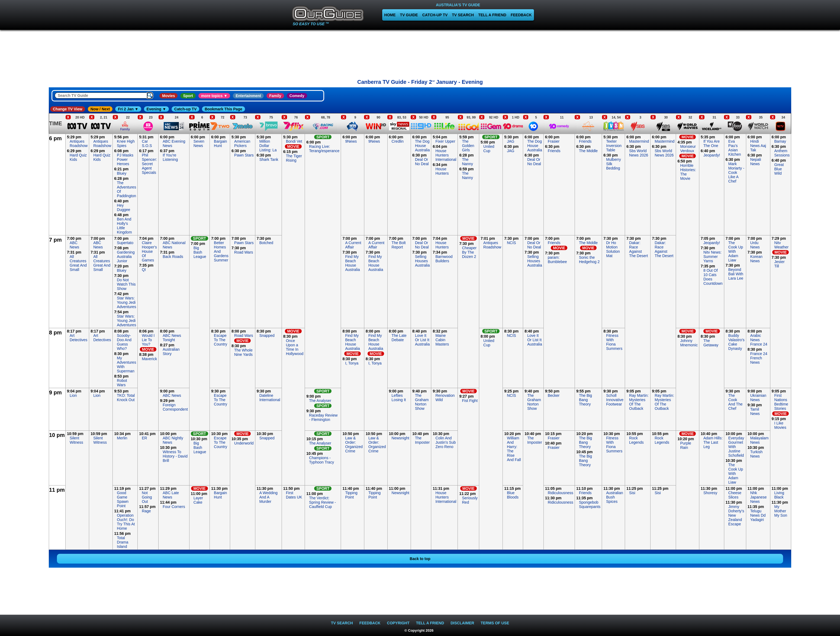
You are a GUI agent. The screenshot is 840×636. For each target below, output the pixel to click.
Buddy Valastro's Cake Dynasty (736, 342)
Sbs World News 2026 (639, 153)
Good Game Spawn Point (123, 499)
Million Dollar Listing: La (268, 146)
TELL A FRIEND (492, 15)
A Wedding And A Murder (268, 497)
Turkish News (756, 454)
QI (144, 270)
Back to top (420, 559)
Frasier (554, 141)
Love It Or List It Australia (422, 340)
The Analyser (320, 401)
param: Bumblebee (557, 260)
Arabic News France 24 (759, 340)
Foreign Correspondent (175, 407)
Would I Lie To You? (148, 340)
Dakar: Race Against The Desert (638, 249)
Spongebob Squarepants (590, 504)
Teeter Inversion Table (614, 146)
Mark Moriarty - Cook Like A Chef (736, 172)
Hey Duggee (123, 207)
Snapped (267, 335)
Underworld (244, 443)
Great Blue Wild (779, 169)
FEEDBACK (521, 15)
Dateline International (270, 398)
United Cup (489, 149)
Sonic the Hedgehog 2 (589, 260)
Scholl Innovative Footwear (615, 400)
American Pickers (242, 143)
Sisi (632, 493)
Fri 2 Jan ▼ (128, 109)
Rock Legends (636, 440)
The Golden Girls (468, 146)
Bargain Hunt (220, 143)
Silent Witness (76, 440)
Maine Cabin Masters (442, 340)
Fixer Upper (445, 141)
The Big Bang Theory (585, 400)
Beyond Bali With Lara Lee (736, 274)
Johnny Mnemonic (689, 343)
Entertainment (248, 96)
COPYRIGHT (398, 623)
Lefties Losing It (399, 398)
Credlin (398, 141)
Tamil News (755, 411)
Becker (554, 395)
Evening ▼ (156, 109)
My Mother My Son (781, 511)
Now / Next (100, 109)
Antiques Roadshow (79, 143)
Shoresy (710, 493)
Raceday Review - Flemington (323, 417)
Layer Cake (198, 500)
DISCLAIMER (462, 623)
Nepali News (756, 162)
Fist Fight (470, 401)
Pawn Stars (244, 155)
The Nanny (467, 162)
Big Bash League (200, 252)
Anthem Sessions (782, 153)
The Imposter (422, 440)
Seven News (199, 143)
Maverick (149, 359)
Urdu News (755, 245)
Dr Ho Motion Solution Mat (613, 249)
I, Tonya (352, 363)
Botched (266, 243)
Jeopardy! (712, 155)
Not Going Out (147, 497)
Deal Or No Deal (422, 162)
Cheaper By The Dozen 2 (469, 252)
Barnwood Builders (444, 259)
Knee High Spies (126, 143)
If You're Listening (170, 157)
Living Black (779, 495)
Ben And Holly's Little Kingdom (124, 226)
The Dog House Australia (422, 146)
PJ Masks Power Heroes (125, 159)
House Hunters (442, 171)
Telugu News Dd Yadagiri (758, 515)
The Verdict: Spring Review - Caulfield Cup (322, 502)
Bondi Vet (294, 141)
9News (351, 141)
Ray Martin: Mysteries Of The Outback (639, 402)
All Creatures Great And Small (78, 263)
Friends (554, 151)
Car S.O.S (147, 143)
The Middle (588, 151)
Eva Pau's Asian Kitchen (735, 148)
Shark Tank (269, 159)
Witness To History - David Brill (175, 456)
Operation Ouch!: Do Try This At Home (126, 522)
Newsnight (400, 438)
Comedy (297, 96)
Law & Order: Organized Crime (354, 445)
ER (144, 438)
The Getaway (711, 343)
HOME (390, 15)
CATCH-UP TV (435, 15)
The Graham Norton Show (422, 402)
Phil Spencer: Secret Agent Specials (149, 164)
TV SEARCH (463, 15)
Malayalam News (759, 440)
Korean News (756, 259)
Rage (146, 511)
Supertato (125, 243)
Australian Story (171, 351)
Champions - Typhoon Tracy (321, 460)
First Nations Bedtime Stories (781, 402)
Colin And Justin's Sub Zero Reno (445, 442)
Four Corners (174, 507)
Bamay (780, 141)
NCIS (511, 243)
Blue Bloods (513, 495)
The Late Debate (399, 338)
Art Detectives (78, 338)
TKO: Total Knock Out (126, 398)
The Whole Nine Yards (243, 352)
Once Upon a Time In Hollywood (295, 347)
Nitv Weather (782, 245)
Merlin (122, 438)
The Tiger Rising (294, 158)
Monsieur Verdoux (688, 149)
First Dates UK (294, 495)
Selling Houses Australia (422, 261)
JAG (511, 141)
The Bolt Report (399, 245)
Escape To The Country (221, 340)
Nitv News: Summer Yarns (712, 257)
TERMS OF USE (495, 623)
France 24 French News (759, 358)
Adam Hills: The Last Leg (713, 442)
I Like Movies (780, 425)
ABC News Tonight (172, 338)
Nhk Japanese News (759, 497)
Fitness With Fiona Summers (614, 342)
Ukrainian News (758, 398)
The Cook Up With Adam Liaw (736, 251)
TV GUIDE (409, 15)
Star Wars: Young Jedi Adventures (126, 302)
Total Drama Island (123, 542)
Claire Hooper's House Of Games (149, 251)
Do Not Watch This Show (126, 284)
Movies (168, 96)
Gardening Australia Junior (126, 257)
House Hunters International (446, 155)
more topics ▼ (214, 96)
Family (275, 96)
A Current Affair (353, 245)
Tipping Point (351, 495)
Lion (73, 395)
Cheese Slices (735, 495)
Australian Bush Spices (614, 497)
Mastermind (639, 141)
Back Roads (173, 257)
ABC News (74, 245)
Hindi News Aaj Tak (758, 146)
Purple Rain (685, 445)
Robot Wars (122, 383)
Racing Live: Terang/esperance (324, 149)
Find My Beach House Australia (352, 263)
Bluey (122, 173)
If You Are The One (712, 143)
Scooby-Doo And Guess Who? (124, 342)
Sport (188, 96)
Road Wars (244, 252)
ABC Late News (171, 495)
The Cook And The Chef (736, 402)
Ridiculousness (561, 493)
